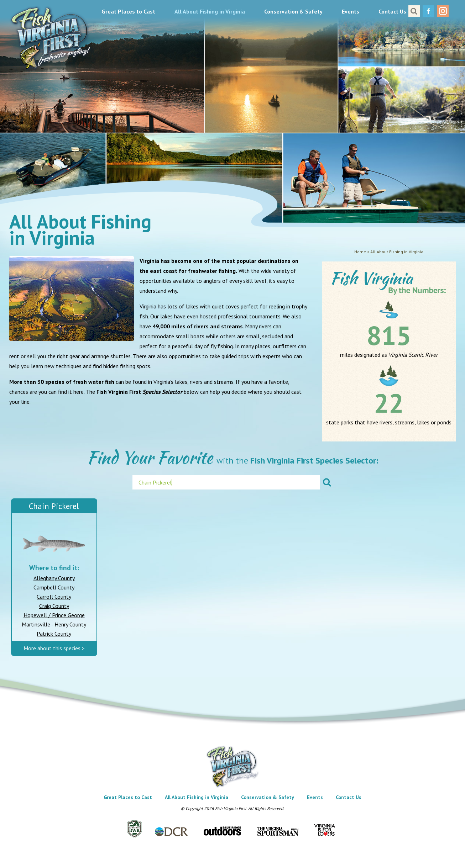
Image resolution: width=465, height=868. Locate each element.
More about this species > (54, 648)
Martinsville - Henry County (54, 624)
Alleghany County (54, 578)
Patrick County (54, 634)
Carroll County (54, 597)
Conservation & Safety (293, 11)
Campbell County (54, 587)
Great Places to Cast (128, 11)
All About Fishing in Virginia (210, 11)
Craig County (54, 606)
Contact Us (392, 11)
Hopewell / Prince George (54, 615)
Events (351, 11)
